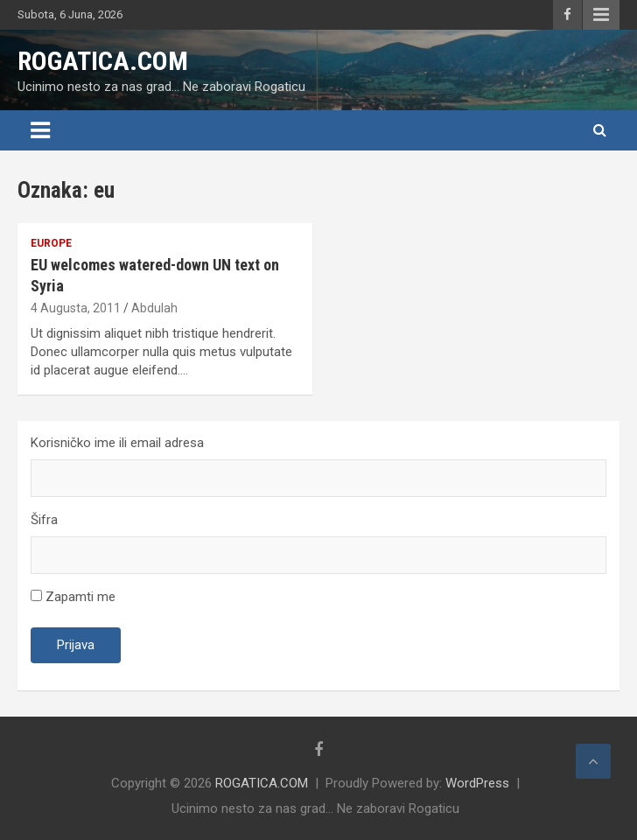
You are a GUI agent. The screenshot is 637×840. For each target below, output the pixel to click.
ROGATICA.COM (103, 61)
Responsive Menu (601, 15)
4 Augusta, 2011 (76, 308)
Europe (51, 243)
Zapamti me (73, 597)
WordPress (477, 783)
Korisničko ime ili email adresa (117, 443)
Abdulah (154, 308)
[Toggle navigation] (40, 130)
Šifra (44, 520)
